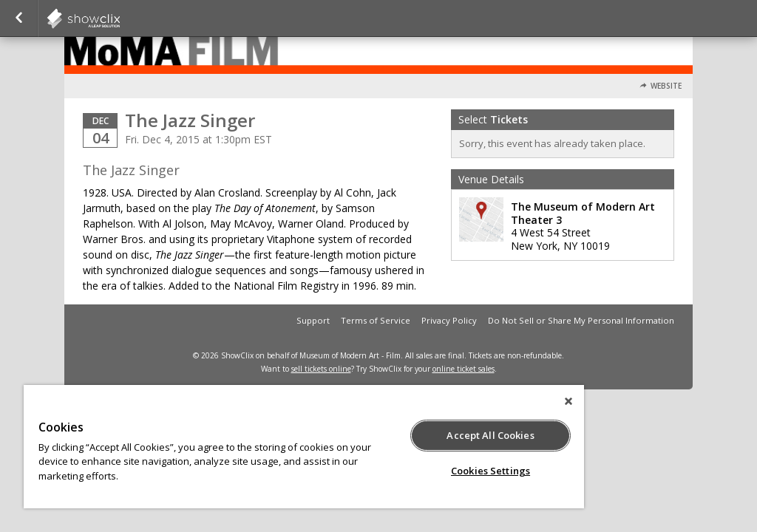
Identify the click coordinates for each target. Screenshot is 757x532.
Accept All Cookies (490, 435)
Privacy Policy (449, 320)
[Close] (568, 401)
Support (313, 320)
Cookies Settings (490, 471)
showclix (120, 18)
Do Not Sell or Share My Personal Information (581, 320)
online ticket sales (464, 369)
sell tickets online (321, 369)
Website (666, 86)
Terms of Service (376, 320)
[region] (304, 447)
